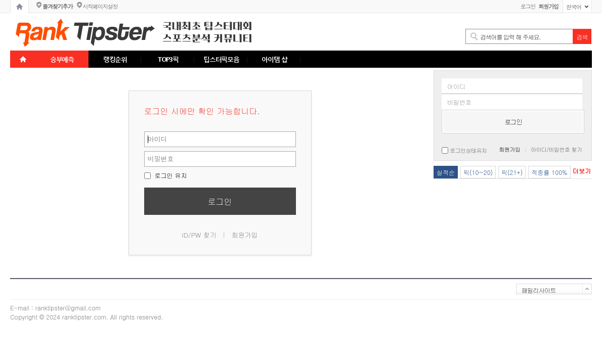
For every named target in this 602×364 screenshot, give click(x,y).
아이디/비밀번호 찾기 (556, 149)
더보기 (582, 171)
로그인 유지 (166, 175)
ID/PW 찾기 (199, 235)
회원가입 (245, 235)
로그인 (528, 6)
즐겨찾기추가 (57, 6)
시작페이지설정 (100, 6)
